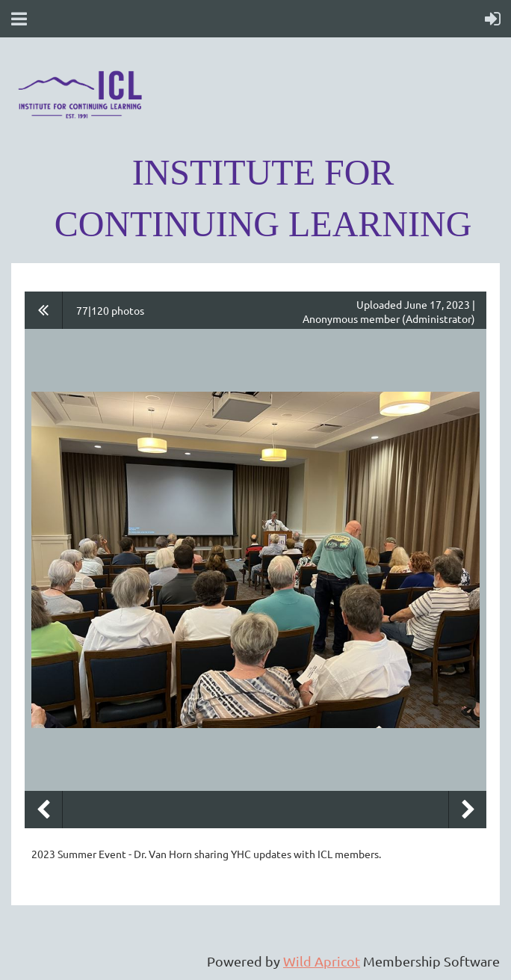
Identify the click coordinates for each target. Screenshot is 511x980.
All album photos (44, 310)
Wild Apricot (322, 961)
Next (468, 810)
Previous (43, 810)
